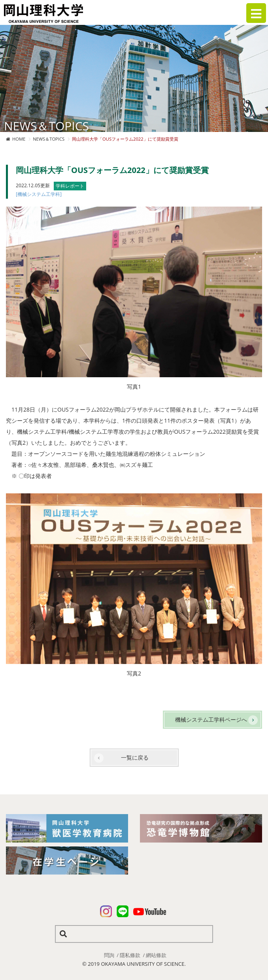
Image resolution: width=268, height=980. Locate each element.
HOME (19, 139)
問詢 (109, 955)
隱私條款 (130, 955)
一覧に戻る (135, 757)
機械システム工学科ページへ (211, 719)
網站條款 (156, 955)
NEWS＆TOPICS (49, 139)
